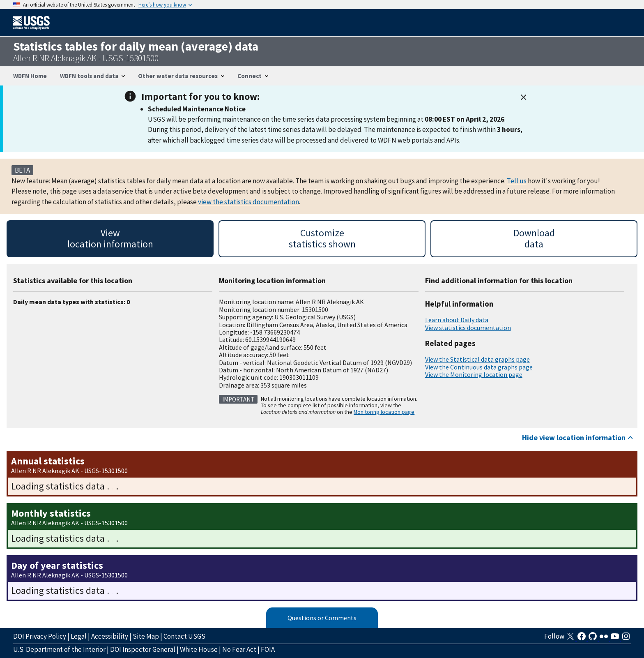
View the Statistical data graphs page (477, 359)
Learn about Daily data (457, 320)
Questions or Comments (322, 618)
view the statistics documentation (248, 202)
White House (199, 649)
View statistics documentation (468, 328)
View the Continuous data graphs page (479, 367)
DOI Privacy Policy (40, 636)
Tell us (517, 181)
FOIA (268, 649)
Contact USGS (184, 636)
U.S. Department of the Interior (59, 649)
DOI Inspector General (143, 649)
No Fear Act (239, 649)
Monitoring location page (384, 412)
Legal (79, 636)
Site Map (146, 636)
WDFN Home (30, 76)
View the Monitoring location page (474, 374)
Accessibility (110, 636)
